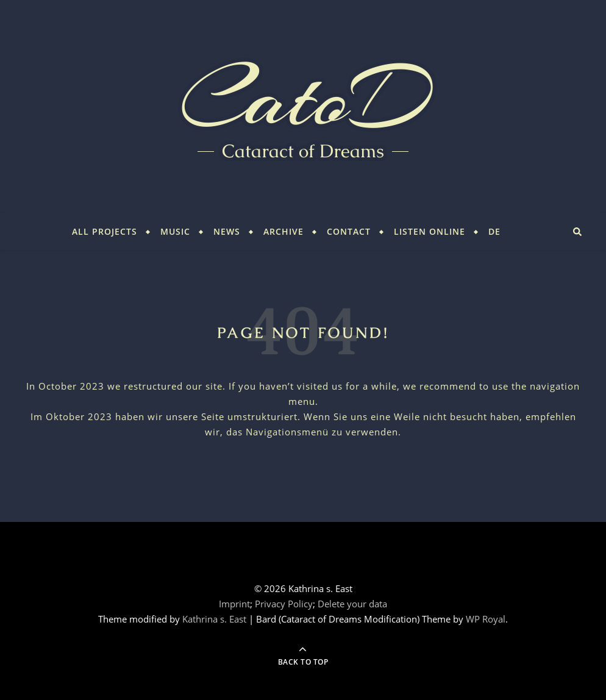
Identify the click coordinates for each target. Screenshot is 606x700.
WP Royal (486, 619)
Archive (283, 231)
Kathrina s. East (214, 619)
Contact (349, 231)
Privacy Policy (284, 604)
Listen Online (430, 231)
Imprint (234, 604)
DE (494, 231)
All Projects (105, 231)
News (227, 231)
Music (175, 231)
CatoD (303, 98)
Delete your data (352, 604)
